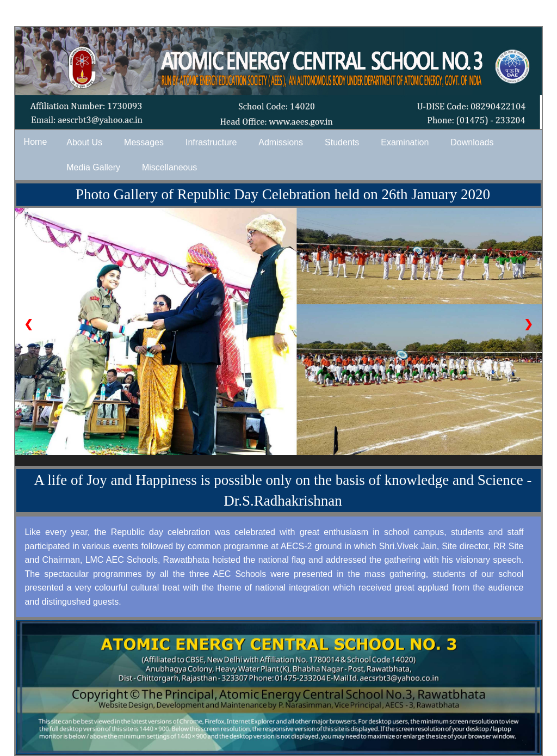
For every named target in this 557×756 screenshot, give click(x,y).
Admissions (281, 142)
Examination (405, 142)
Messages (144, 142)
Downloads (472, 142)
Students (342, 142)
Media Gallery (93, 167)
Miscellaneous (169, 167)
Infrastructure (211, 142)
